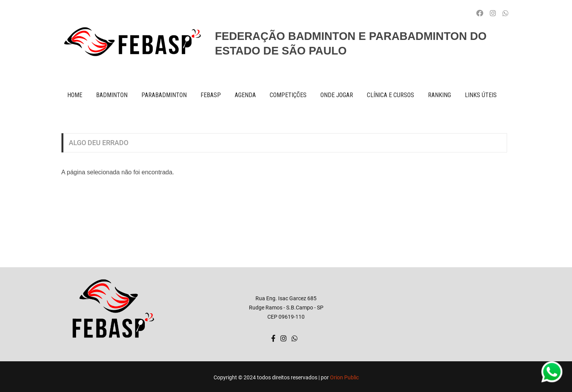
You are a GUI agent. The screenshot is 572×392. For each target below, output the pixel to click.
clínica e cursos (390, 95)
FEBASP (211, 95)
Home (75, 95)
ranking (439, 95)
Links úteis (481, 95)
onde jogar (337, 95)
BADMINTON (112, 95)
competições (288, 95)
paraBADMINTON (164, 95)
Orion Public (344, 377)
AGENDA (245, 95)
